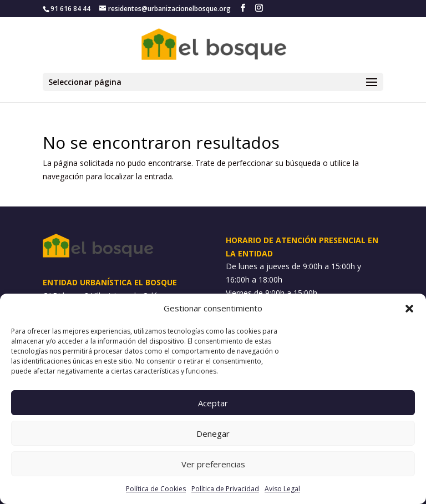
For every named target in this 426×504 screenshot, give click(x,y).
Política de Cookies (156, 489)
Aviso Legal (282, 489)
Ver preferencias (213, 464)
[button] (409, 309)
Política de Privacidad (225, 489)
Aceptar (213, 403)
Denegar (213, 434)
